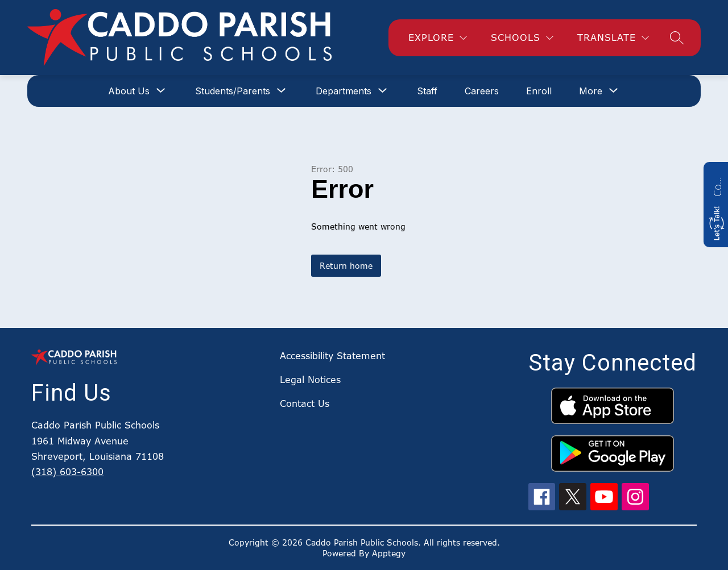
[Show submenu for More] (591, 91)
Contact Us (305, 403)
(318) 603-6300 (67, 472)
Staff (427, 91)
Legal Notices (310, 380)
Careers (482, 91)
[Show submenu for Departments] (344, 91)
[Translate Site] (613, 38)
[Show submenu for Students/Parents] (233, 91)
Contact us (717, 185)
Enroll (539, 91)
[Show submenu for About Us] (129, 91)
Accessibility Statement (332, 356)
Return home (346, 266)
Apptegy (389, 553)
